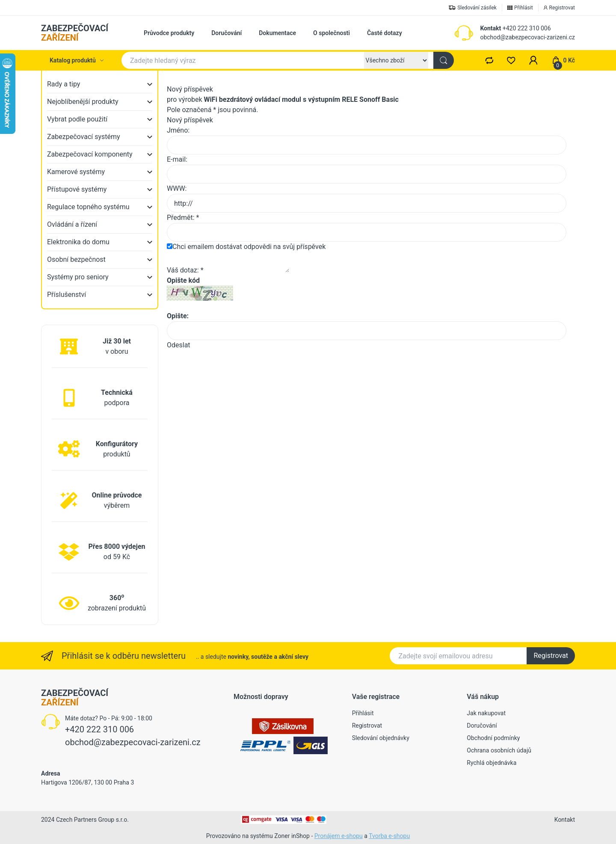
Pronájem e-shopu (339, 836)
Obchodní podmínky (493, 738)
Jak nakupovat (486, 713)
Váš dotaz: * (185, 270)
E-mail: (177, 159)
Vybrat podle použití (77, 119)
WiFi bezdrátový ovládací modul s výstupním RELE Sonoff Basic (301, 99)
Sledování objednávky (381, 738)
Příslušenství (67, 295)
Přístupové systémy (77, 189)
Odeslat (179, 345)
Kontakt (490, 28)
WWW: (177, 188)
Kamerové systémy (76, 172)
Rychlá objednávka (492, 763)
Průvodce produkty (169, 33)
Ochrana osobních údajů (499, 750)
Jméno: (178, 130)
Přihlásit (363, 713)
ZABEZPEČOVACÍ (75, 33)
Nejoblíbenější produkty (83, 102)
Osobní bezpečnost (76, 259)
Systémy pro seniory (78, 277)
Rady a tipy (64, 84)
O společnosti (332, 33)
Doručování (227, 33)
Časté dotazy (385, 33)
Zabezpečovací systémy (84, 137)
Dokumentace (277, 33)
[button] (533, 60)
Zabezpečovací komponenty (90, 154)
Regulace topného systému (88, 207)
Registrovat (551, 656)
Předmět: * (183, 218)
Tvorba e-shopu (389, 836)
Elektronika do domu (78, 242)
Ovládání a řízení (72, 224)
